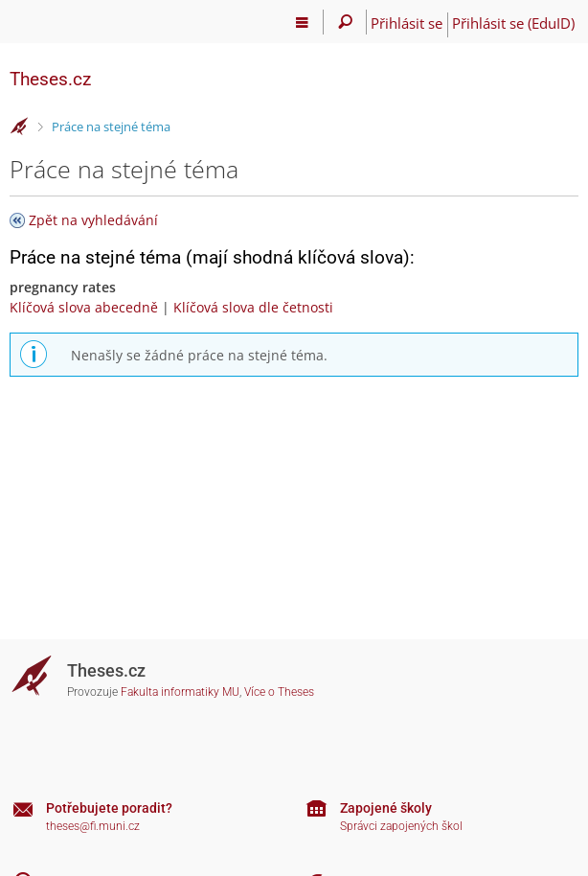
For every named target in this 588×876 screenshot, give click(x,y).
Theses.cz (50, 79)
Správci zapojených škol (401, 826)
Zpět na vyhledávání (93, 220)
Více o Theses (279, 692)
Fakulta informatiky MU (180, 692)
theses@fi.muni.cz (93, 826)
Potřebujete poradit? (109, 808)
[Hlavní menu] (302, 22)
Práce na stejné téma (111, 127)
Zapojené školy (386, 808)
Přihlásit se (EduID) (513, 23)
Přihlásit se (407, 23)
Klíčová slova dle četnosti (253, 307)
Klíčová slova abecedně (84, 307)
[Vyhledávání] (345, 22)
